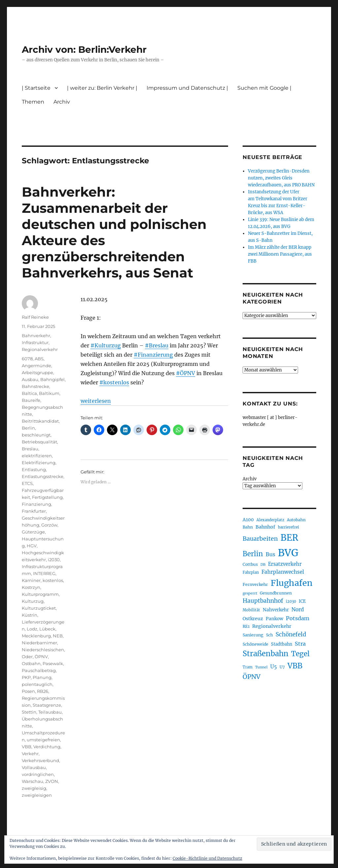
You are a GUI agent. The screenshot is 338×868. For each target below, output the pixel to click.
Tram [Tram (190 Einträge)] (248, 667)
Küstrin (30, 615)
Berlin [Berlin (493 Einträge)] (253, 554)
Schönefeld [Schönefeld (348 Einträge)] (291, 634)
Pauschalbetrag (39, 670)
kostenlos (53, 580)
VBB (27, 747)
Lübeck (47, 629)
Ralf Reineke (35, 317)
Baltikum (49, 393)
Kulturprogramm (40, 594)
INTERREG (44, 573)
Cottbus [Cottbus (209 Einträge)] (250, 564)
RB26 (43, 691)
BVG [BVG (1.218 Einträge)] (288, 553)
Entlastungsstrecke (43, 476)
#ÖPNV (186, 373)
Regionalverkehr (40, 349)
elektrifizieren (37, 456)
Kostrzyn (31, 587)
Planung (42, 677)
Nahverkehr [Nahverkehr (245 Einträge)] (276, 610)
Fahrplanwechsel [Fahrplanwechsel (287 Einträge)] (283, 572)
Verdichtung (47, 747)
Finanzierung (36, 504)
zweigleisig (34, 788)
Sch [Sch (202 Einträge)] (270, 635)
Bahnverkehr (36, 336)
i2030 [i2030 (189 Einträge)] (291, 601)
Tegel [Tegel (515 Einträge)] (300, 654)
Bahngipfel (52, 379)
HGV (32, 546)
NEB (58, 636)
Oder (27, 657)
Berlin (28, 428)
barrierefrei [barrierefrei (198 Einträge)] (288, 527)
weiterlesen (96, 401)
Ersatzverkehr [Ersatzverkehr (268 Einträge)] (285, 564)
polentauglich (37, 684)
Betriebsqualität (39, 442)
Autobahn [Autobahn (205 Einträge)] (296, 520)
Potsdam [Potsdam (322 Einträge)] (298, 618)
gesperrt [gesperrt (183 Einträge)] (250, 593)
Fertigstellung (47, 497)
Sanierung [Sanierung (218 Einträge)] (253, 635)
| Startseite (36, 88)
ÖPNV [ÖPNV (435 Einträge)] (252, 677)
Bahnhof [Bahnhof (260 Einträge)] (265, 527)
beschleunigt (36, 435)
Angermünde (36, 366)
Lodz (32, 629)
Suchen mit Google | (264, 88)
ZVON (52, 781)
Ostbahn (31, 663)
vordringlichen (38, 774)
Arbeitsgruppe (37, 372)
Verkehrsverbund (40, 760)
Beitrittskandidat (40, 421)
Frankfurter (34, 511)
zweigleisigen (37, 795)
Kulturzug (33, 601)
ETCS (27, 483)
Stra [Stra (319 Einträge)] (300, 644)
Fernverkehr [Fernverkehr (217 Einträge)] (255, 584)
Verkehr (30, 754)
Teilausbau (50, 712)
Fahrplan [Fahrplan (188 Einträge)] (251, 572)
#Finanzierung (153, 355)
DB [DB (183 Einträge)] (263, 565)
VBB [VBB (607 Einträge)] (295, 666)
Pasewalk (53, 663)
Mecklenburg (36, 636)
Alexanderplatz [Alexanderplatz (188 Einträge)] (270, 520)
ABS (39, 359)
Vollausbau (34, 767)
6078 (27, 359)
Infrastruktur (35, 342)
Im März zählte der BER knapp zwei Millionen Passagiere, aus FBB (280, 254)
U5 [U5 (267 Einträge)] (274, 667)
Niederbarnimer (39, 643)
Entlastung (34, 469)
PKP (26, 677)
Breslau (30, 449)
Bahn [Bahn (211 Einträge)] (248, 527)
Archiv (62, 102)
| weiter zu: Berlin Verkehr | (102, 88)
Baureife (31, 400)
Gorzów (49, 525)
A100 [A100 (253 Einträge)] (248, 520)
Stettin (29, 712)
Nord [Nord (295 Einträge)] (298, 610)
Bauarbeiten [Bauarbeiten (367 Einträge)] (260, 539)
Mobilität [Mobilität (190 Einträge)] (251, 610)
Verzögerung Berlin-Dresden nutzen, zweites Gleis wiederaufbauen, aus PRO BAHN (281, 178)
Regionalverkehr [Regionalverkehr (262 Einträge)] (272, 626)
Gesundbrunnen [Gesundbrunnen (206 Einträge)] (276, 593)
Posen (28, 691)
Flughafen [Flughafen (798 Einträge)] (292, 583)
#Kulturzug (106, 345)
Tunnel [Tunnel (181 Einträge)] (261, 667)
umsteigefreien (43, 740)
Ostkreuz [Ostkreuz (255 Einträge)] (253, 619)
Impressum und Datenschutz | (187, 88)
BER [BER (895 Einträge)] (289, 538)
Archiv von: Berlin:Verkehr (84, 49)
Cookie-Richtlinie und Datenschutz (207, 858)
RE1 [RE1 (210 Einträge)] (246, 626)
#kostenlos (114, 382)
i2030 (54, 560)
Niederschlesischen (43, 650)
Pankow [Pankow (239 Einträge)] (274, 619)
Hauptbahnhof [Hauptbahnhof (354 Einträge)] (263, 601)
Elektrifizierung (39, 463)
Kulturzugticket (39, 608)
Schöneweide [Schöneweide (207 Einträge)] (255, 644)
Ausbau (30, 379)
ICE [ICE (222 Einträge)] (302, 601)
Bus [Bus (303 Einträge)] (270, 554)
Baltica (29, 393)
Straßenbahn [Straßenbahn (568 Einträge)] (266, 654)
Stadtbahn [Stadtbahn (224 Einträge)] (282, 644)
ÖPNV (41, 657)
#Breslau (157, 345)
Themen (33, 102)
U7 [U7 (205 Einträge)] (282, 667)
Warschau (33, 781)
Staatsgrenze (47, 705)
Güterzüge (33, 532)
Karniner (31, 580)
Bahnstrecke (35, 386)
